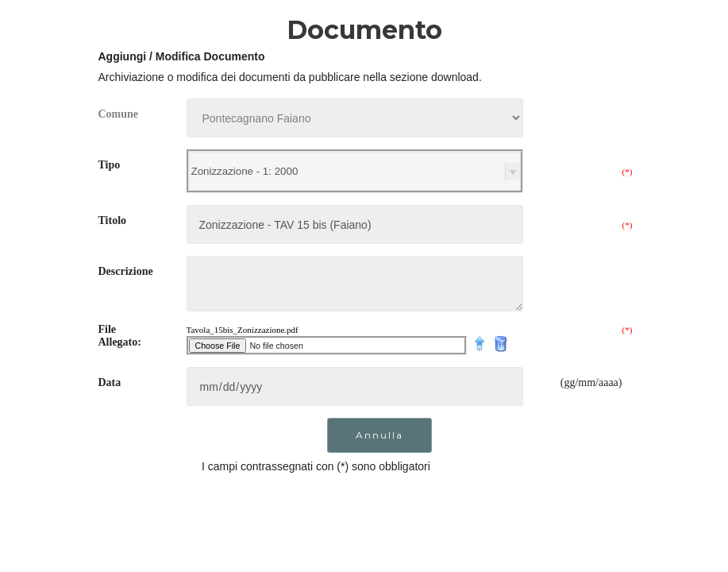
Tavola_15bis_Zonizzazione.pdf (243, 330)
